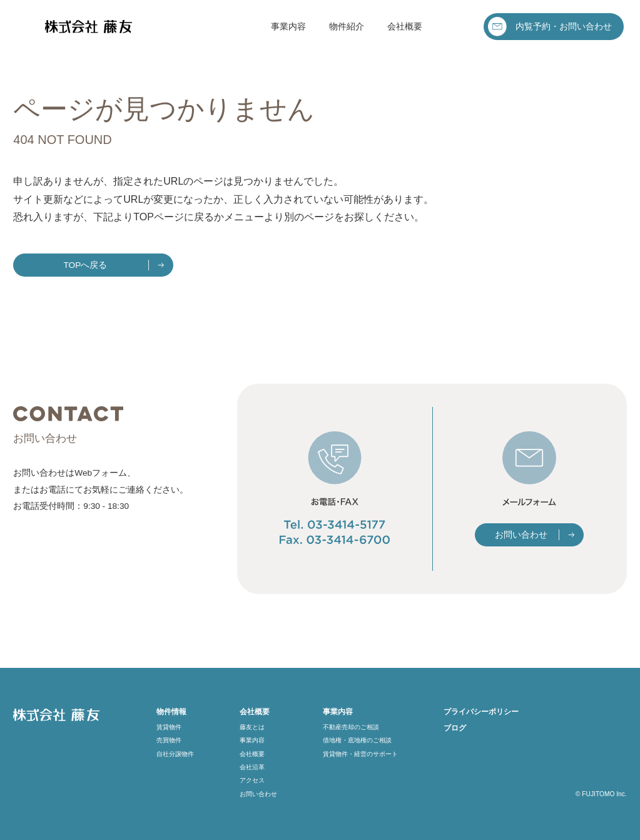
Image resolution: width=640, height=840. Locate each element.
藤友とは (252, 727)
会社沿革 (252, 767)
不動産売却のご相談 (351, 727)
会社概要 (405, 27)
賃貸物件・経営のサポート (360, 754)
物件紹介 (347, 27)
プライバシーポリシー (481, 712)
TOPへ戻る (86, 265)
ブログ (455, 728)
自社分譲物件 (175, 754)
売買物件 (169, 740)
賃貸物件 (169, 727)
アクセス (252, 780)
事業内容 (288, 27)
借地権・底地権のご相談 (357, 740)
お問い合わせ (521, 535)
